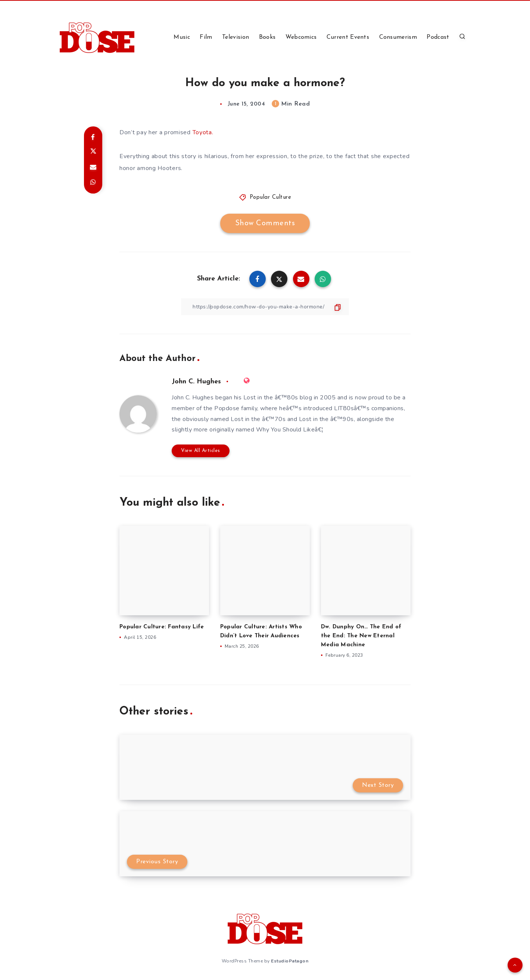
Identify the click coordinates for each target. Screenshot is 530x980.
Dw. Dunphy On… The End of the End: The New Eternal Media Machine (361, 636)
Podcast (438, 37)
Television (236, 37)
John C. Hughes (196, 382)
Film (206, 37)
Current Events (348, 37)
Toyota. (203, 132)
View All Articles (201, 451)
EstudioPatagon (290, 961)
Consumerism (398, 37)
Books (267, 37)
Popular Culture (271, 197)
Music (182, 37)
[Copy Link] (265, 307)
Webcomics (301, 37)
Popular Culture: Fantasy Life (162, 627)
